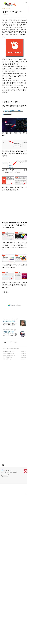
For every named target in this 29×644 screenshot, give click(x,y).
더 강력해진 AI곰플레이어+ (10, 351)
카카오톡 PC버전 (7, 386)
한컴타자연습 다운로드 (8, 381)
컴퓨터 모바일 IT (7, 378)
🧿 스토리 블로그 (6, 500)
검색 (23, 3)
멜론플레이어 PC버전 (8, 383)
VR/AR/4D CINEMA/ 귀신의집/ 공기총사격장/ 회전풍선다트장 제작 (10, 364)
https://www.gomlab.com (9, 348)
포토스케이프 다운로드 (8, 385)
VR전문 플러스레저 (9, 361)
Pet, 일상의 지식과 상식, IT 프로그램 (9, 502)
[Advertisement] (14, 120)
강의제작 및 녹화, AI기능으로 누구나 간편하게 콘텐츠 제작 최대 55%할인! (10, 354)
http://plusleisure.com (8, 359)
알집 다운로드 (6, 388)
